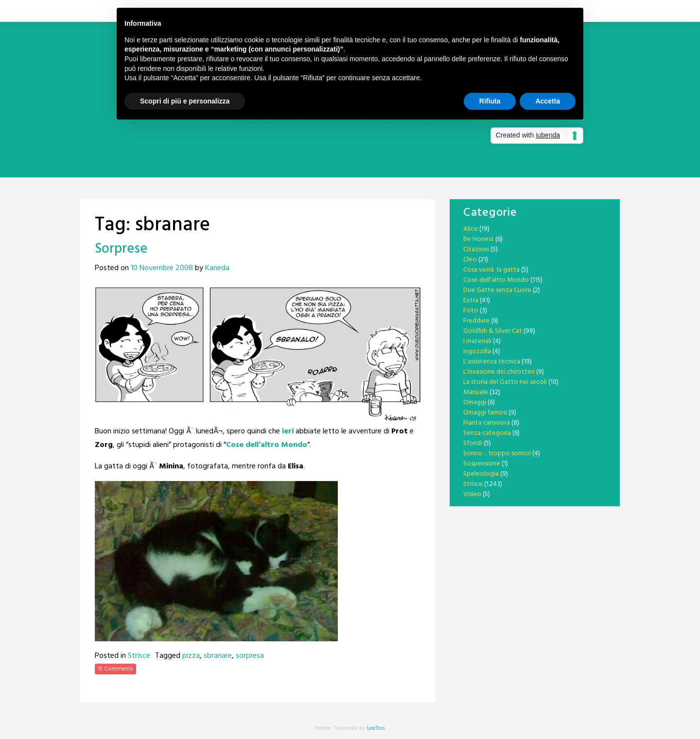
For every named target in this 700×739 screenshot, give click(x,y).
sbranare (218, 656)
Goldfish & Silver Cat (493, 331)
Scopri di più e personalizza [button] (185, 101)
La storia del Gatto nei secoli (505, 382)
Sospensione (482, 464)
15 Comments (115, 669)
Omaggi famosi (485, 413)
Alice (471, 229)
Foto (471, 311)
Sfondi (473, 443)
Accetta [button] (548, 101)
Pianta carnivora (487, 423)
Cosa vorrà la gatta (491, 270)
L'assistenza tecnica (492, 362)
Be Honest (479, 239)
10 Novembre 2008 (162, 268)
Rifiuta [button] (490, 101)
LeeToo (376, 728)
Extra (471, 301)
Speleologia (481, 474)
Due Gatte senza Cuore (497, 290)
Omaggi (475, 403)
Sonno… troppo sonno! (497, 454)
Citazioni (476, 249)
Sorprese (121, 249)
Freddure (476, 321)
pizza (191, 656)
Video (472, 494)
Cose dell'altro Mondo (496, 280)
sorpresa (250, 656)
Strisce (139, 656)
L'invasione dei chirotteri (499, 372)
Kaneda (217, 268)
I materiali (477, 341)
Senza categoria (487, 433)
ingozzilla (477, 352)
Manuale (476, 392)
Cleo (470, 260)
